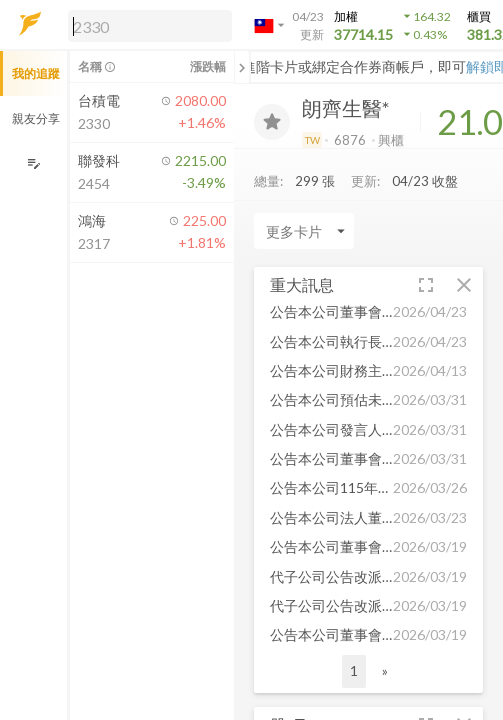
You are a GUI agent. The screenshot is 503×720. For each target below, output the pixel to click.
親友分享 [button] (36, 118)
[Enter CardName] (304, 231)
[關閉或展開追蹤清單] (242, 67)
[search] (150, 26)
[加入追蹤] (272, 122)
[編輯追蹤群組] (33, 163)
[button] (146, 25)
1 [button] (354, 670)
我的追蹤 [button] (36, 73)
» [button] (385, 670)
